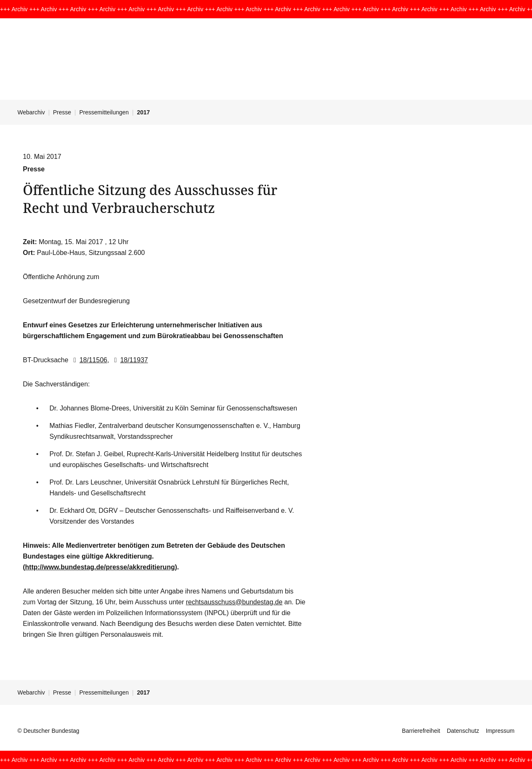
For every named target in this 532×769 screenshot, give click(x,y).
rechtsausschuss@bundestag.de (234, 602)
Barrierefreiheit (421, 731)
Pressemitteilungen (104, 112)
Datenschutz (463, 731)
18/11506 (89, 360)
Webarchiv (31, 112)
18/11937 (129, 360)
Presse (62, 112)
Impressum (500, 731)
